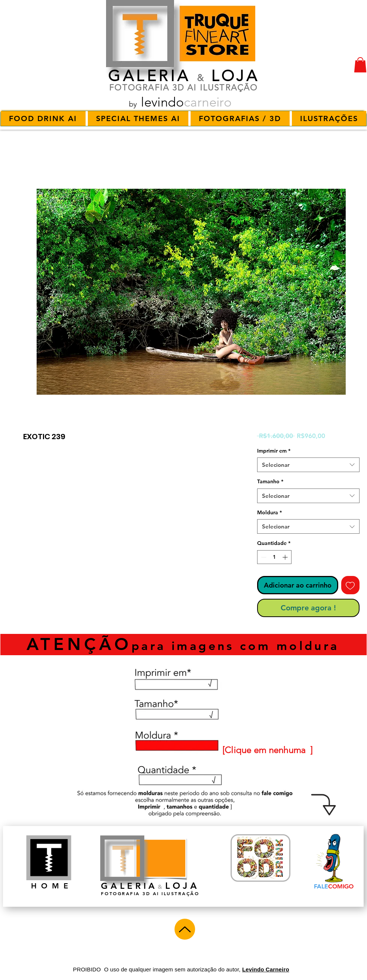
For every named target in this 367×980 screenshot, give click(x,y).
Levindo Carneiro (266, 969)
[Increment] (286, 557)
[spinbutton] (274, 557)
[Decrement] (263, 557)
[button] (360, 65)
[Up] (185, 929)
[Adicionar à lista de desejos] (350, 585)
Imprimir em (274, 451)
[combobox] (308, 465)
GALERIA (149, 76)
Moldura (269, 512)
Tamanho (270, 481)
